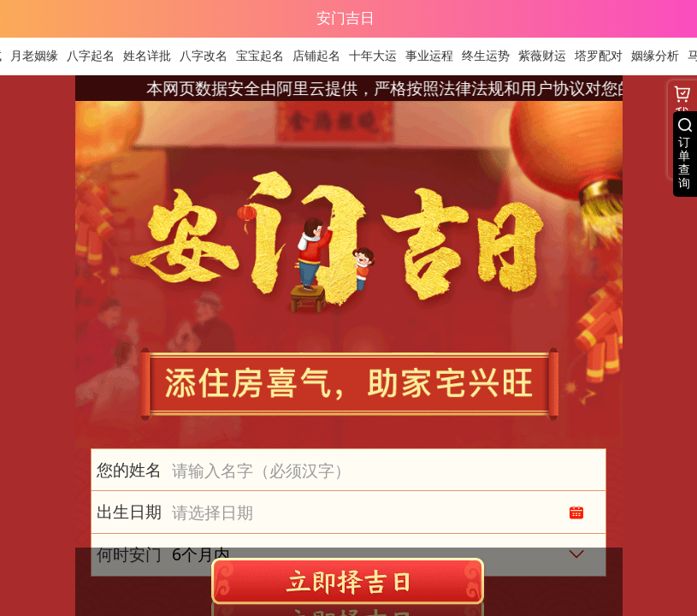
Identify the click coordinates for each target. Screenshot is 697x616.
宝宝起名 (265, 56)
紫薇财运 (547, 56)
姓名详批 (152, 56)
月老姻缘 (39, 56)
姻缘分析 (660, 56)
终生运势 (491, 56)
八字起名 (96, 56)
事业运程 (434, 56)
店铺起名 (322, 56)
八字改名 (209, 56)
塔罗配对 (604, 56)
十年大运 (378, 56)
